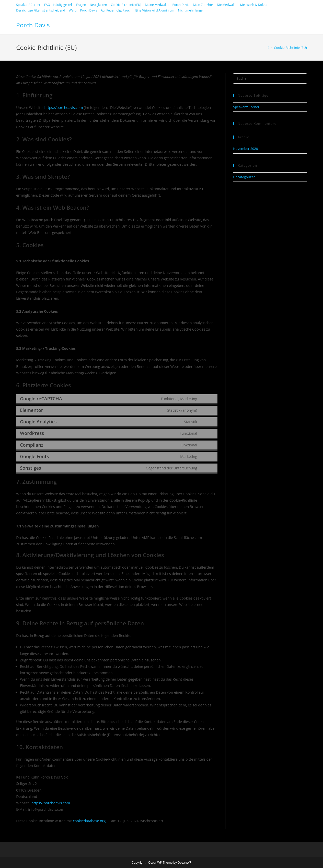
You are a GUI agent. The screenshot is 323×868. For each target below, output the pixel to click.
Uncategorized (244, 177)
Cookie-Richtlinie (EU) (126, 5)
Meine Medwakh (157, 5)
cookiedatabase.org (89, 821)
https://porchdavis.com (64, 108)
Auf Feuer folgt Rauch (116, 10)
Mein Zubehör (203, 5)
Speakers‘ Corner (28, 5)
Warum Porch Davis (83, 10)
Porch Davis (181, 5)
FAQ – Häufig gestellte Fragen (65, 5)
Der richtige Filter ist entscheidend (41, 10)
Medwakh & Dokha (254, 5)
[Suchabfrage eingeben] (270, 78)
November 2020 (245, 149)
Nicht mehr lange (190, 10)
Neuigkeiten (99, 5)
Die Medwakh (227, 5)
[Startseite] (268, 48)
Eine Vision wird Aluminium (155, 10)
